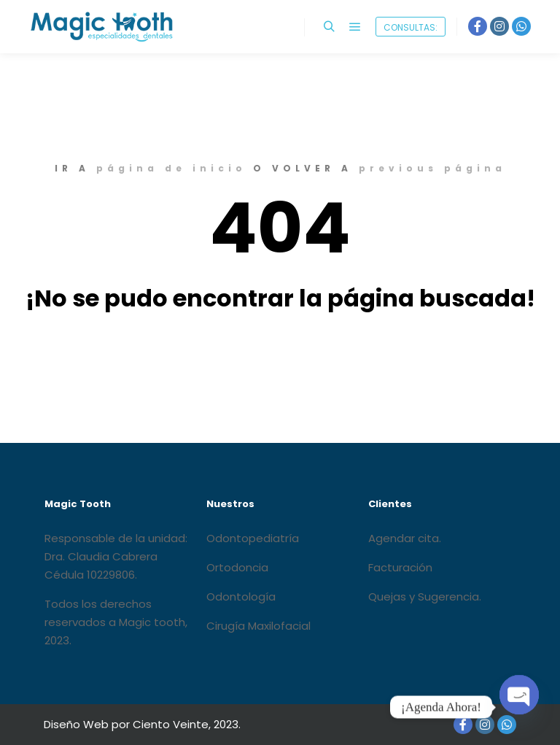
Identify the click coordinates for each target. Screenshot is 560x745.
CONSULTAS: (411, 27)
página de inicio (171, 168)
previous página (432, 168)
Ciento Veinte (171, 724)
